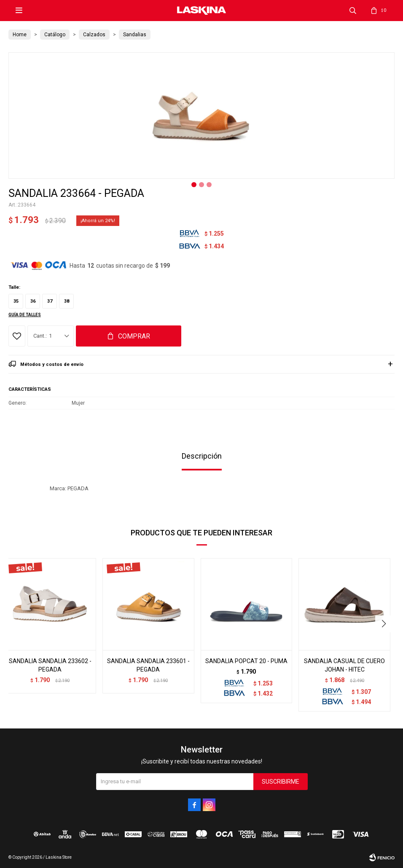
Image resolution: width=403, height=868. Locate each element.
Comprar (134, 336)
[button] (385, 624)
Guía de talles (25, 315)
